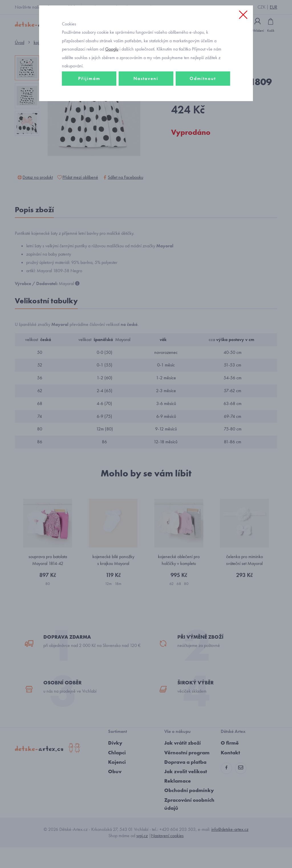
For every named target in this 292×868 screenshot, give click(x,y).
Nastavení (146, 102)
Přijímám (89, 102)
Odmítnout (203, 102)
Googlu (112, 72)
